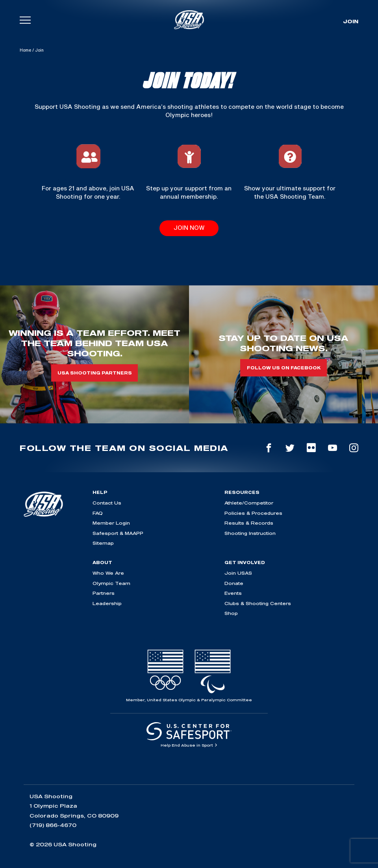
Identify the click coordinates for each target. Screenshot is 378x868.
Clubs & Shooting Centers (258, 603)
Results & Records (249, 523)
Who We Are (108, 573)
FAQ (98, 513)
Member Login (111, 523)
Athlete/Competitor (249, 503)
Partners (104, 593)
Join (351, 21)
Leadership (107, 603)
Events (233, 593)
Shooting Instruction (250, 533)
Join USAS (238, 573)
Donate (234, 583)
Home (25, 50)
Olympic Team (111, 583)
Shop (231, 613)
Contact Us (107, 503)
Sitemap (103, 543)
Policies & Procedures (253, 513)
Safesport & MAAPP (118, 533)
